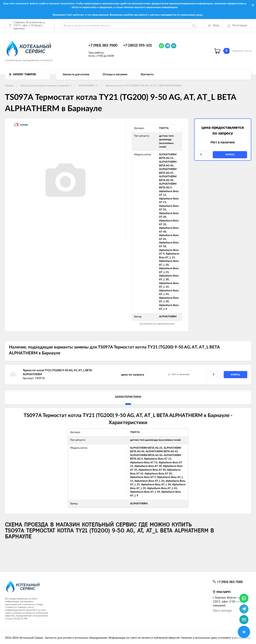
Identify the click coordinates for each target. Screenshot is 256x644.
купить (230, 155)
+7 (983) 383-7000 (103, 46)
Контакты (147, 74)
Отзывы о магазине (115, 74)
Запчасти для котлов (76, 74)
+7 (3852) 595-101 (138, 46)
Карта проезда (222, 611)
